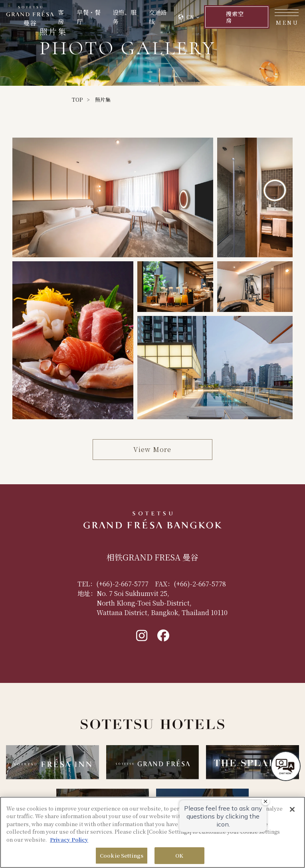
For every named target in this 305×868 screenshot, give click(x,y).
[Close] (292, 809)
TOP (77, 100)
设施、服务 (125, 17)
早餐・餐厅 (89, 17)
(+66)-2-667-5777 (122, 584)
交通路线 (158, 17)
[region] (152, 832)
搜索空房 (235, 17)
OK (179, 855)
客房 (61, 17)
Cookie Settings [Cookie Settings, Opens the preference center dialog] (122, 855)
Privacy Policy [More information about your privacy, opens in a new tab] (69, 839)
